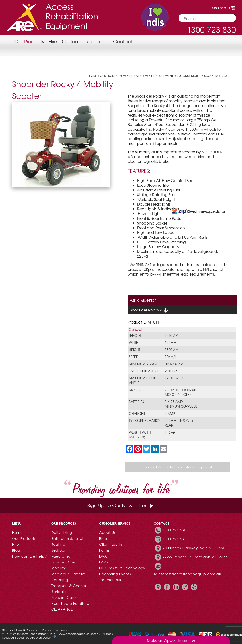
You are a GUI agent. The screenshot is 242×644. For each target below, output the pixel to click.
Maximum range (143, 364)
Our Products (29, 41)
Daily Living (62, 532)
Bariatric (59, 592)
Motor (135, 390)
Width (134, 342)
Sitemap (8, 630)
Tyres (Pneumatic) (144, 420)
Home (93, 76)
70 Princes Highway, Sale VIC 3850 (194, 548)
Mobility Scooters (205, 76)
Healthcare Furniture (70, 603)
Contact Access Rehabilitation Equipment (178, 467)
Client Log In (111, 544)
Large (225, 76)
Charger (137, 413)
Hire (53, 41)
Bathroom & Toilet (67, 538)
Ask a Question (143, 300)
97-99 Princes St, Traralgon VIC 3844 (195, 557)
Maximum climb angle (142, 380)
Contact (123, 41)
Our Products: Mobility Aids (121, 76)
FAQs (104, 562)
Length (135, 335)
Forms (104, 550)
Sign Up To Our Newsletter (121, 505)
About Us (107, 532)
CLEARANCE (62, 609)
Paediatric (61, 556)
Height (135, 350)
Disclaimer (61, 630)
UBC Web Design (41, 637)
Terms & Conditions (28, 630)
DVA (103, 556)
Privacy (47, 630)
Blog (16, 550)
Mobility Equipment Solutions (167, 76)
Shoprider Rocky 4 (149, 310)
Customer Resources (85, 41)
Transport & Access (69, 586)
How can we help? (29, 556)
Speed (134, 357)
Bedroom (59, 550)
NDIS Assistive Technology (122, 568)
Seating (58, 544)
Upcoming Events (115, 574)
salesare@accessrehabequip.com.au (188, 574)
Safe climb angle (144, 371)
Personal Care (64, 562)
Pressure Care (64, 597)
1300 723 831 (174, 539)
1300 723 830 (174, 530)
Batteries (136, 402)
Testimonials (110, 580)
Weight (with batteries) (140, 435)
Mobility (59, 568)
